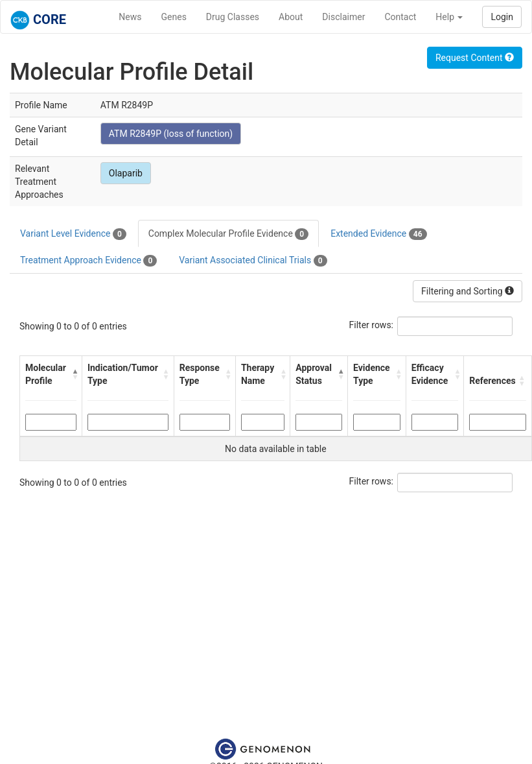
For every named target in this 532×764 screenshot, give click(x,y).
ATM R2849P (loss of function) (171, 134)
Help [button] (449, 17)
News (130, 17)
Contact (400, 17)
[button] (74, 374)
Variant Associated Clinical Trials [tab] (253, 261)
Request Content (475, 58)
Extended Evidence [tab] (378, 234)
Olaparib (126, 173)
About (291, 17)
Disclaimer (343, 17)
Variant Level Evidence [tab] (73, 234)
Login (502, 17)
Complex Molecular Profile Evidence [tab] (228, 234)
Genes (174, 17)
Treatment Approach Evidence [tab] (88, 261)
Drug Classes (233, 17)
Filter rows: (372, 325)
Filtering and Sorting (468, 291)
